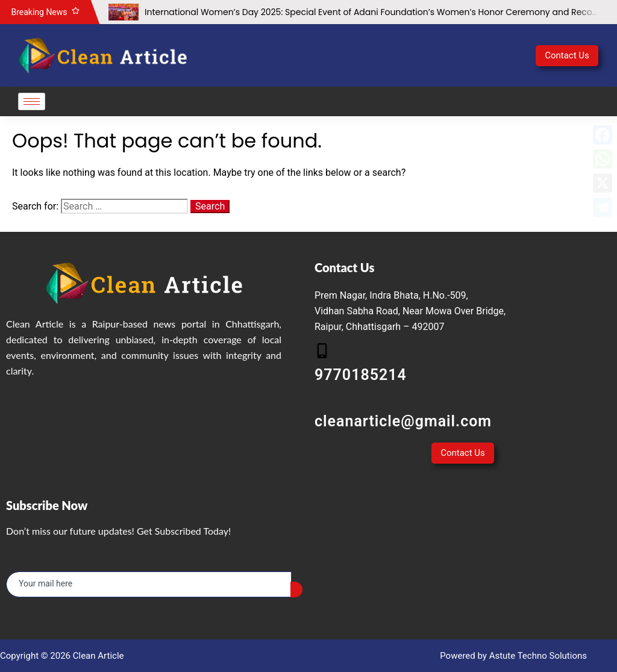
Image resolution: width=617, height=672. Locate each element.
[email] (149, 584)
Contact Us (567, 55)
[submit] (296, 590)
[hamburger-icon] (32, 101)
